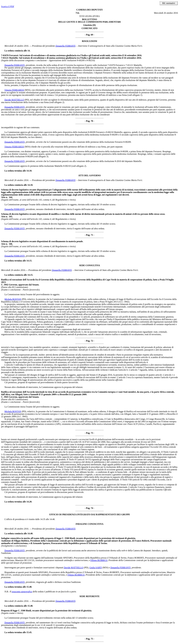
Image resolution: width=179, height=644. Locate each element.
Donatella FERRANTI (65, 46)
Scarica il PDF (8, 6)
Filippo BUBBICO (99, 560)
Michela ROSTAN (13, 299)
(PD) (27, 100)
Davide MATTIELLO (14, 100)
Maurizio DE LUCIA (25, 560)
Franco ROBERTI (136, 558)
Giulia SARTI (96, 568)
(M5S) (28, 90)
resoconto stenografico (22, 592)
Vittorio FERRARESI (14, 90)
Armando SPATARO (63, 558)
